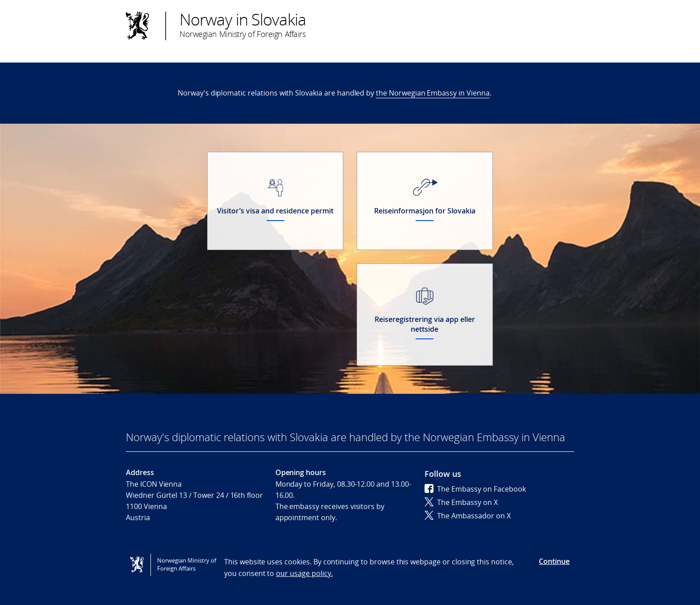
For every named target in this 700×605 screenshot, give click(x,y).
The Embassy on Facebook (475, 489)
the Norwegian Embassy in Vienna (433, 93)
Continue (554, 561)
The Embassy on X (461, 502)
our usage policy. (304, 573)
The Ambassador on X (468, 516)
